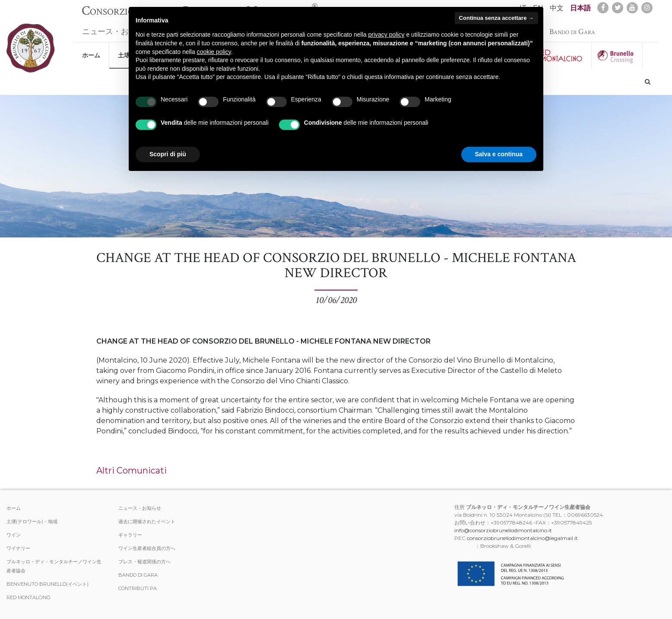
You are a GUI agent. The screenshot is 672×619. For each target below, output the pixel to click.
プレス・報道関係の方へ (144, 562)
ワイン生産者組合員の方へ (147, 548)
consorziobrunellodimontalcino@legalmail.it (522, 538)
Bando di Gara (572, 27)
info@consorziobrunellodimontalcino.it (503, 530)
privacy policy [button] (387, 35)
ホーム (91, 51)
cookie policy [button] (214, 52)
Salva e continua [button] (499, 154)
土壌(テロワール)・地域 (32, 521)
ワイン (14, 535)
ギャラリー (130, 535)
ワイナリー (18, 548)
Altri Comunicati (132, 471)
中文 (557, 8)
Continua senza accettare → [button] (496, 18)
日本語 (580, 8)
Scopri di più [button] (168, 154)
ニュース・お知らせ (117, 27)
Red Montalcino (28, 597)
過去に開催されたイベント (147, 521)
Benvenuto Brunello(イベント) (48, 584)
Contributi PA (138, 588)
